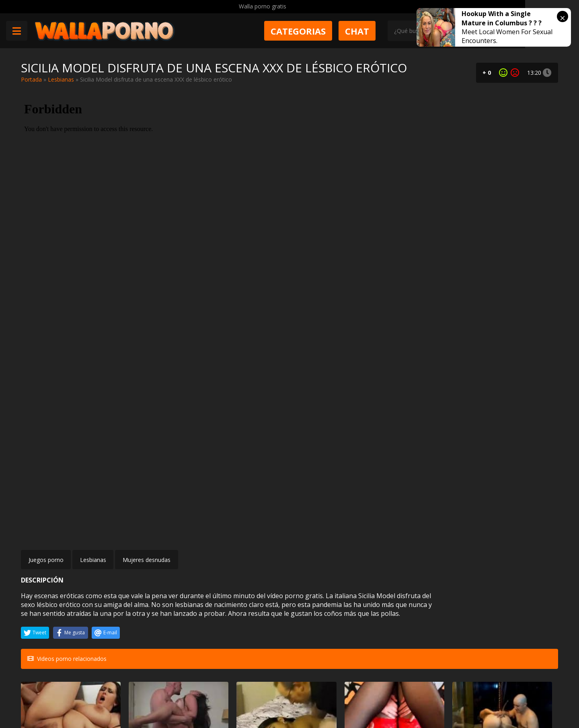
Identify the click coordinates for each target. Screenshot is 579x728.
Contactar (137, 684)
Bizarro (437, 522)
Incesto (437, 611)
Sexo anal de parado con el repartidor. (514, 626)
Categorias (327, 31)
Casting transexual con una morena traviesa (241, 626)
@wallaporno (528, 697)
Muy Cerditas (141, 670)
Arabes (255, 522)
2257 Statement (291, 698)
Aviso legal (138, 698)
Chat (386, 31)
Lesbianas (61, 79)
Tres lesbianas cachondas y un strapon (514, 537)
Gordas (73, 522)
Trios (530, 522)
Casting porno (65, 611)
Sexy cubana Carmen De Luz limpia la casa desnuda (152, 537)
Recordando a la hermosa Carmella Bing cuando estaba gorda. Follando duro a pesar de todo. (62, 537)
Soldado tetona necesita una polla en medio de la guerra (334, 626)
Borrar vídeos (181, 698)
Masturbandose (245, 611)
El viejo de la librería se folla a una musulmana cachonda (243, 537)
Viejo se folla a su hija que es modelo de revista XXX (425, 626)
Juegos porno (46, 334)
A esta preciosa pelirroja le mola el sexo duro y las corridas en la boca (331, 537)
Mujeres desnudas (147, 334)
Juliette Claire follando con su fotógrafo (153, 626)
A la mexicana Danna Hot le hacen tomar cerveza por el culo (424, 537)
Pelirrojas (343, 522)
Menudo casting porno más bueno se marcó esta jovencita (60, 626)
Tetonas (345, 611)
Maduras (162, 522)
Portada (31, 79)
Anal (531, 611)
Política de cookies (234, 698)
